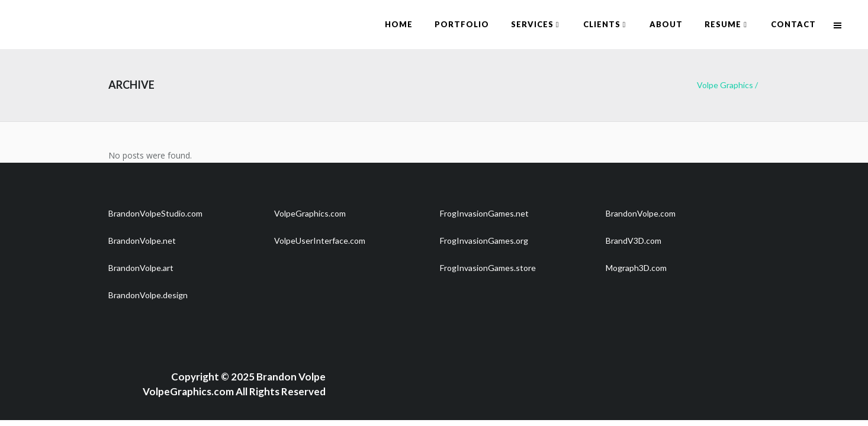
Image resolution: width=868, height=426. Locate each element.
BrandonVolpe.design (148, 295)
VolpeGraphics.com (310, 213)
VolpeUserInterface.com (320, 241)
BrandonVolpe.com (641, 213)
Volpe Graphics (725, 85)
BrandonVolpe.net (142, 241)
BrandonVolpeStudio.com (155, 213)
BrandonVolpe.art (141, 268)
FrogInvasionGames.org (484, 241)
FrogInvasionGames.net (484, 213)
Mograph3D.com (636, 268)
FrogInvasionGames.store (488, 268)
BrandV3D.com (634, 241)
